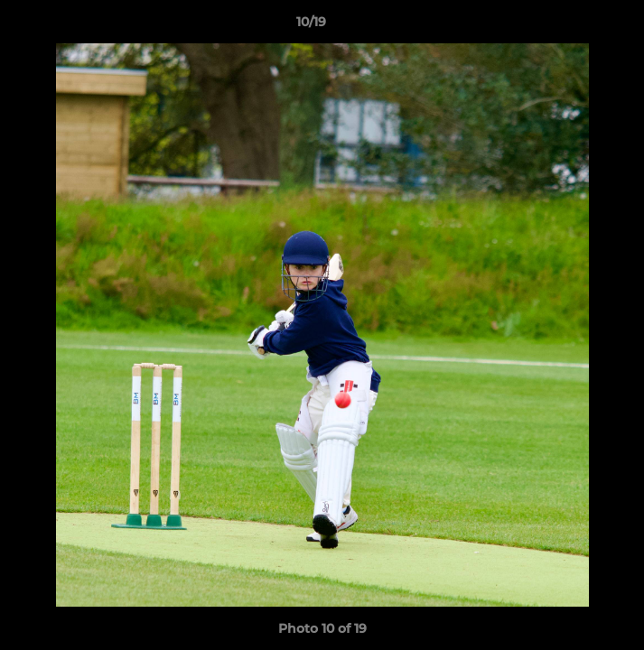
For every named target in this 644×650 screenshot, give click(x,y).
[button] (579, 26)
